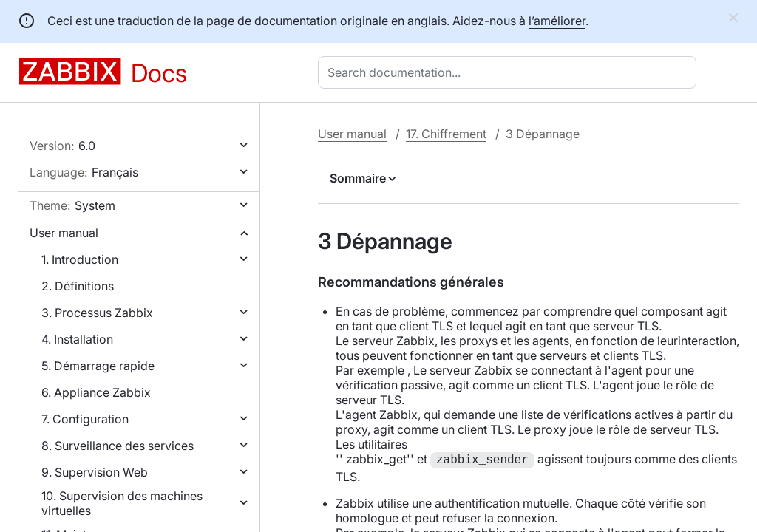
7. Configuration (85, 419)
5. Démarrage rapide (98, 366)
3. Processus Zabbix (97, 313)
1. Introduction (80, 259)
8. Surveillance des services (118, 446)
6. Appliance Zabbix (96, 392)
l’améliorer (557, 21)
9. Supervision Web (95, 472)
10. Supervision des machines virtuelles (122, 503)
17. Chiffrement (446, 134)
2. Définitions (78, 286)
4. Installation (77, 339)
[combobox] (510, 72)
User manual (64, 233)
